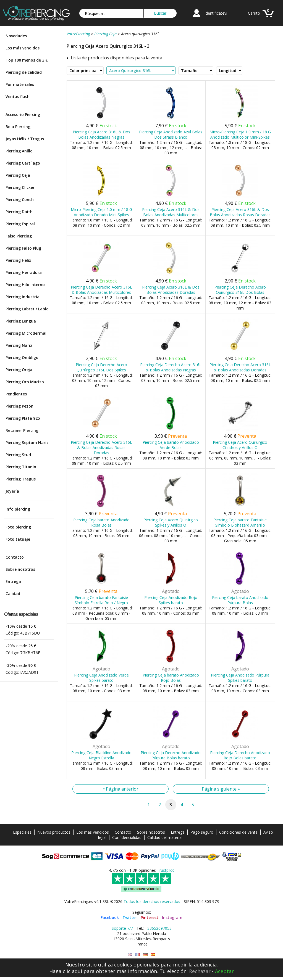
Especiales (22, 832)
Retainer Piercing (22, 430)
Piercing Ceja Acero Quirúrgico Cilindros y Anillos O (240, 445)
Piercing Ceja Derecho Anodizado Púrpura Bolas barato (171, 755)
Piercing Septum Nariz (27, 443)
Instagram (172, 917)
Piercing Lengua (21, 321)
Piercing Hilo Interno (25, 285)
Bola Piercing (18, 127)
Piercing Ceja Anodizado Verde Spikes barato (101, 678)
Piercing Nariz (19, 345)
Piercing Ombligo (22, 357)
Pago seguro (202, 832)
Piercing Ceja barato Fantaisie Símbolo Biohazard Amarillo (240, 522)
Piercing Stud (18, 455)
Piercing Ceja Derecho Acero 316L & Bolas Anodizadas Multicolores (101, 290)
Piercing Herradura (24, 272)
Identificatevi (216, 13)
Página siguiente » (221, 789)
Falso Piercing (19, 236)
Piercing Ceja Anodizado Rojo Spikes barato (171, 600)
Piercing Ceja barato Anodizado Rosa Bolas (101, 522)
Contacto (15, 557)
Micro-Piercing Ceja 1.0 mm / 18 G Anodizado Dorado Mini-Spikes (101, 212)
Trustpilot (166, 870)
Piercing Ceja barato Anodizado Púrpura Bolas (240, 600)
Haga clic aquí (66, 971)
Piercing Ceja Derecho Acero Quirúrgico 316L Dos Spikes (101, 367)
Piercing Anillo (19, 151)
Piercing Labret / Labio (27, 309)
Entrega (13, 581)
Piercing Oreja (19, 370)
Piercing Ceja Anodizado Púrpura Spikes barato (240, 678)
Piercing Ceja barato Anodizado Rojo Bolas (171, 678)
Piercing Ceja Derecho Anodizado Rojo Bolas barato (240, 755)
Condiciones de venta (238, 832)
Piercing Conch (20, 200)
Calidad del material (165, 837)
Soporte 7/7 (122, 928)
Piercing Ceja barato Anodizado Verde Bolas (171, 445)
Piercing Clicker (20, 187)
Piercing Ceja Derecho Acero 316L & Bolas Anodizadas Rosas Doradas (101, 447)
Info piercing (18, 509)
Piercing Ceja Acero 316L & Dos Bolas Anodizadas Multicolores (171, 212)
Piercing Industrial (23, 297)
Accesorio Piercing (23, 114)
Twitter (130, 917)
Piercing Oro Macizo (25, 382)
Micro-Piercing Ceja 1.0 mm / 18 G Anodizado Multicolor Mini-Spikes (240, 134)
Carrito (254, 13)
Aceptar (224, 971)
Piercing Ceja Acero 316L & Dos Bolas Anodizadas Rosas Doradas (240, 212)
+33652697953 (158, 928)
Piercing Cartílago (23, 163)
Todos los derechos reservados (152, 901)
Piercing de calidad (24, 72)
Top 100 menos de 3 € (27, 60)
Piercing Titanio (21, 467)
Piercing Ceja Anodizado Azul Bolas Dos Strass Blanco (171, 134)
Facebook (110, 917)
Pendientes (16, 394)
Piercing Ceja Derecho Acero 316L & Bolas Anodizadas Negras (171, 367)
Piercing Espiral (20, 224)
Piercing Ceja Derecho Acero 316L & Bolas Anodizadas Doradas (240, 367)
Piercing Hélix (18, 260)
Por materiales (20, 84)
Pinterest (150, 917)
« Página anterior (120, 789)
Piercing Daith (19, 212)
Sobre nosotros (20, 569)
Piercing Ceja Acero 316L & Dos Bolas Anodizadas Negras (101, 134)
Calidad (13, 594)
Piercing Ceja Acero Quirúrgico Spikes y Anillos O (171, 522)
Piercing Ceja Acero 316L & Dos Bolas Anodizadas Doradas (171, 290)
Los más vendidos (23, 48)
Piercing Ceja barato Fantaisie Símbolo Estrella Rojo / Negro (101, 600)
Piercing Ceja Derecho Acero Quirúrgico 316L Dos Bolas (240, 290)
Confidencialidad (127, 837)
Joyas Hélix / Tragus (25, 139)
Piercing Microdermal (26, 333)
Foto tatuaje (18, 539)
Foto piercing (18, 527)
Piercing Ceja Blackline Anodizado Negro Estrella (101, 755)
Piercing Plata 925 (23, 418)
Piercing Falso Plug (23, 248)
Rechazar (200, 971)
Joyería (12, 491)
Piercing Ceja (18, 175)
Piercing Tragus (21, 479)
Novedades (16, 36)
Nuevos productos (54, 832)
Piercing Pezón (19, 406)
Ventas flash (18, 97)
